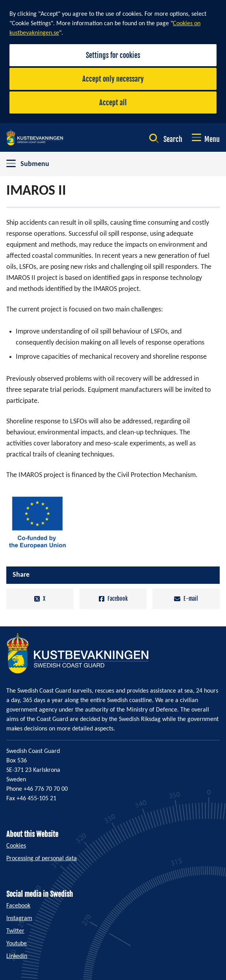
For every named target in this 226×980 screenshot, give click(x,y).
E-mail (186, 599)
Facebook (113, 599)
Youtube (17, 944)
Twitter (15, 931)
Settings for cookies (113, 55)
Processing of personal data (42, 859)
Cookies (16, 846)
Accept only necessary (113, 79)
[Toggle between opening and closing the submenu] (113, 164)
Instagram (19, 919)
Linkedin (17, 956)
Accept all (113, 102)
